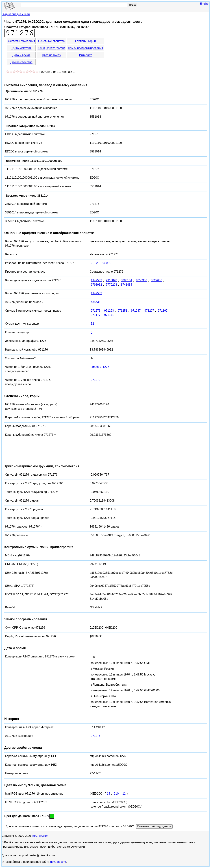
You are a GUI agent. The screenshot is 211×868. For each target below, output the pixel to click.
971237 (136, 311)
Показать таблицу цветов (154, 826)
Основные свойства (51, 41)
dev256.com (58, 862)
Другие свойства (21, 62)
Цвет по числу (52, 55)
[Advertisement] (137, 52)
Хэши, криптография (51, 48)
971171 (109, 315)
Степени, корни (85, 41)
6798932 (96, 285)
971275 (96, 380)
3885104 (126, 280)
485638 (96, 302)
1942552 (96, 280)
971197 (163, 311)
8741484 (126, 285)
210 (116, 794)
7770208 (111, 285)
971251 (122, 311)
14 (108, 794)
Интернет (85, 55)
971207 (149, 311)
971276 (96, 736)
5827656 (156, 280)
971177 (96, 315)
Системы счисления (21, 41)
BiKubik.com (40, 836)
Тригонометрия (21, 48)
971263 (109, 311)
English (205, 4)
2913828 (111, 280)
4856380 (142, 280)
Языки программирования (85, 48)
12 (124, 794)
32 (92, 324)
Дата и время (21, 55)
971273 (96, 311)
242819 (106, 263)
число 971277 (100, 367)
